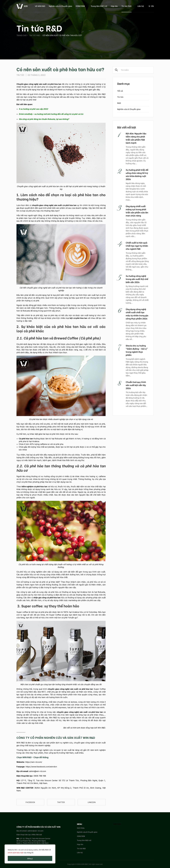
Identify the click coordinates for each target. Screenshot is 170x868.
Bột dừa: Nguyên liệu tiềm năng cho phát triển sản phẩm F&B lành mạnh (136, 138)
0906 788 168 (40, 776)
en (152, 6)
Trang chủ (22, 35)
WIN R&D (117, 824)
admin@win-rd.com (38, 771)
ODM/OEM (80, 6)
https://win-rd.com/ (34, 762)
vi (149, 6)
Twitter (61, 802)
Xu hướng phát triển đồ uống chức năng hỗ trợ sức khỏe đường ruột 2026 (137, 174)
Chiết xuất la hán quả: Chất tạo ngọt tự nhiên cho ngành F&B (137, 246)
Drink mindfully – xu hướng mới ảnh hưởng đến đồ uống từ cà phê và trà (51, 114)
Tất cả (120, 91)
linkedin (92, 802)
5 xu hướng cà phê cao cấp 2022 (33, 109)
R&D (119, 103)
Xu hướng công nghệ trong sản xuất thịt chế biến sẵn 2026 (137, 279)
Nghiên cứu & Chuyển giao (60, 6)
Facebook (30, 802)
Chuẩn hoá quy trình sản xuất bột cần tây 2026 (136, 385)
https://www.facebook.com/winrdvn (41, 767)
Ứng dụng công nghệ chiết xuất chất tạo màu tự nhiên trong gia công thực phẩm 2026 (137, 314)
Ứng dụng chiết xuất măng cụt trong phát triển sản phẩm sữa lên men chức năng (137, 211)
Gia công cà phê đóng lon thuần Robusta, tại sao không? (44, 119)
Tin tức (120, 97)
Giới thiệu (81, 828)
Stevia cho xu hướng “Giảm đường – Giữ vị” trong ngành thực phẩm (137, 350)
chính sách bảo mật (16, 853)
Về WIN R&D (40, 6)
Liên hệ (141, 6)
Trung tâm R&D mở (99, 6)
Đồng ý (30, 858)
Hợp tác (114, 6)
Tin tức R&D (126, 6)
